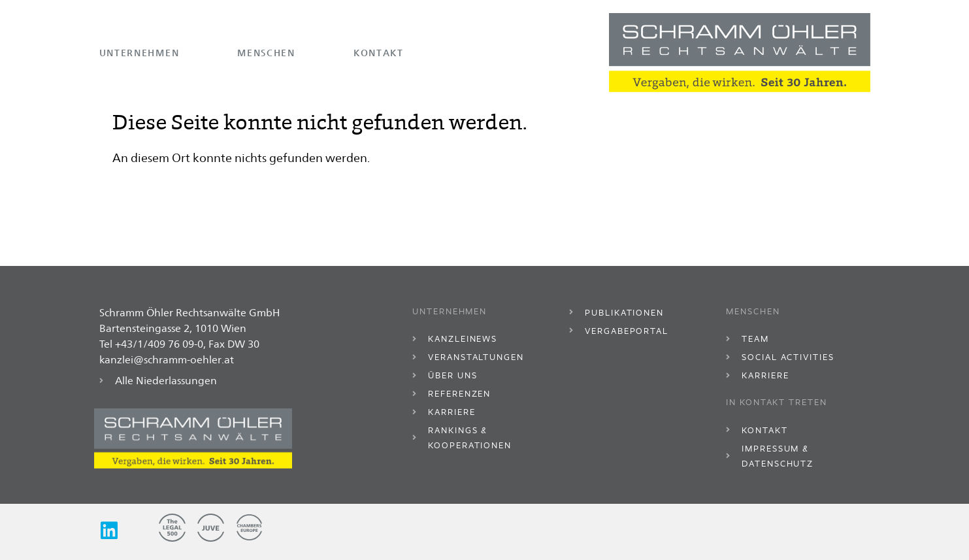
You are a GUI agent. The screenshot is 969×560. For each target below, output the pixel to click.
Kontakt (379, 53)
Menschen (266, 53)
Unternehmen (140, 53)
